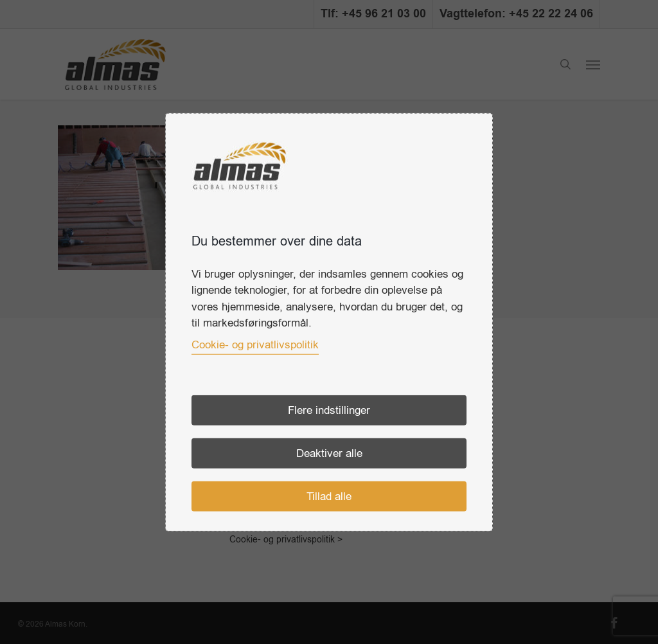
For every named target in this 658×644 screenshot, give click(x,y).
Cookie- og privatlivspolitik (255, 344)
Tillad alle (329, 496)
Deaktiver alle (329, 453)
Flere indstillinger (329, 410)
